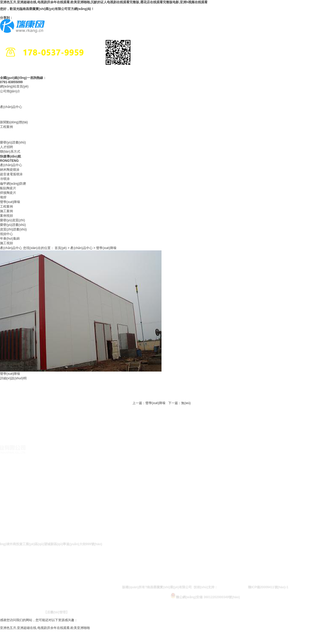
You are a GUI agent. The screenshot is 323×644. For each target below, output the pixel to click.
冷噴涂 (5, 179)
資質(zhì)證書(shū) (13, 229)
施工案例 (6, 211)
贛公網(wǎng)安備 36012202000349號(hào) (213, 596)
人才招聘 (6, 147)
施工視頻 (6, 243)
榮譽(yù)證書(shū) (13, 142)
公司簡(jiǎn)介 (10, 91)
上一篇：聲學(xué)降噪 (149, 403)
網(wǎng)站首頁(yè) (14, 86)
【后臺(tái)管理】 (65, 612)
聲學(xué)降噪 (10, 202)
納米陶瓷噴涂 (10, 170)
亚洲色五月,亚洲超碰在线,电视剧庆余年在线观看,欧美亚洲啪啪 (45, 628)
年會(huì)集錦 (10, 239)
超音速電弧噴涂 (11, 174)
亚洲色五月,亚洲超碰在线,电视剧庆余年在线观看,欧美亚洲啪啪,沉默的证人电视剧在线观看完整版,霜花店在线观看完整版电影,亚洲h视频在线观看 (104, 2)
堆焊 (3, 197)
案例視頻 (6, 216)
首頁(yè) (61, 248)
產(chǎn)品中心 (11, 107)
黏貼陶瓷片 (8, 188)
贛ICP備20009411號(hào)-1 (276, 587)
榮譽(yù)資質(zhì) (13, 220)
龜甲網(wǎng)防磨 (13, 184)
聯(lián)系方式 (10, 152)
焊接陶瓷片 (8, 193)
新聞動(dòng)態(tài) (14, 122)
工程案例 (6, 127)
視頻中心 (6, 234)
